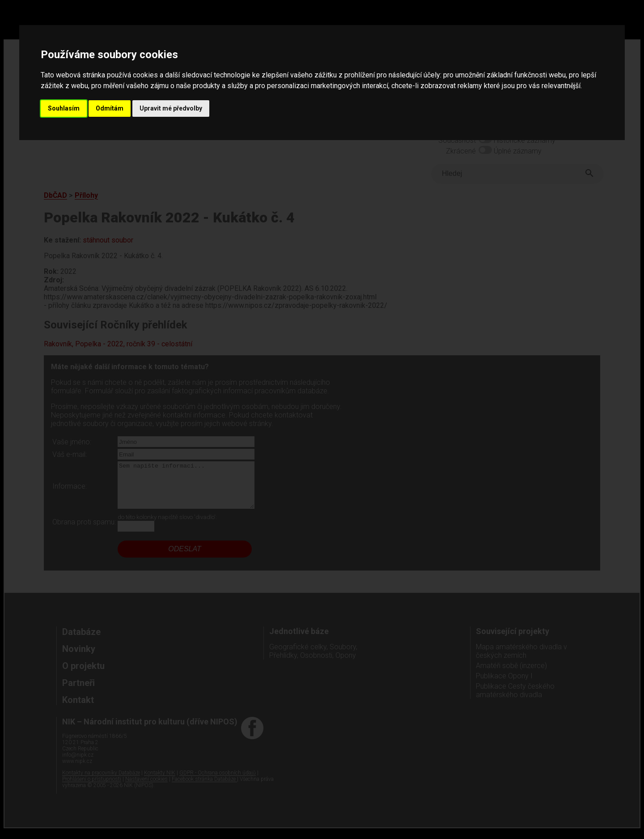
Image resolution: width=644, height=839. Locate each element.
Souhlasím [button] (64, 108)
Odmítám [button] (110, 108)
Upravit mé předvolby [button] (171, 108)
